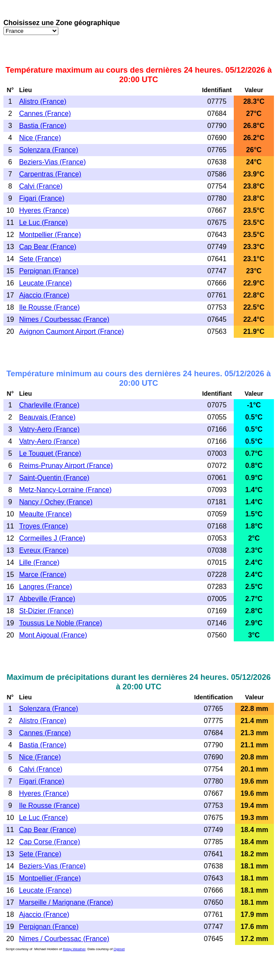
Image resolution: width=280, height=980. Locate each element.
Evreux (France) (44, 550)
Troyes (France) (43, 526)
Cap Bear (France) (48, 247)
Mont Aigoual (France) (53, 635)
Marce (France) (43, 575)
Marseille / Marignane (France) (66, 902)
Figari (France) (42, 198)
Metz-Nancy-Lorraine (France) (65, 490)
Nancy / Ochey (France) (56, 502)
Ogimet (119, 949)
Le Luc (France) (43, 223)
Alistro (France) (43, 101)
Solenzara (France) (49, 150)
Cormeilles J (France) (52, 538)
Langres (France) (46, 587)
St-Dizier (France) (46, 611)
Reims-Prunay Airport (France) (66, 466)
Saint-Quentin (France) (54, 478)
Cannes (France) (45, 114)
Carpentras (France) (50, 174)
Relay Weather (74, 949)
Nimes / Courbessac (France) (64, 319)
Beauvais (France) (47, 417)
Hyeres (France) (44, 210)
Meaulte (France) (45, 514)
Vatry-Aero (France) (49, 429)
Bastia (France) (43, 126)
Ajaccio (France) (44, 295)
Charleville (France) (49, 405)
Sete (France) (40, 259)
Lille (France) (39, 562)
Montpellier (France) (50, 235)
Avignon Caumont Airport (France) (71, 331)
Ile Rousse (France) (49, 307)
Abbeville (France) (47, 599)
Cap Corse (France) (49, 842)
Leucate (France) (45, 283)
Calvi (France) (41, 186)
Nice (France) (40, 138)
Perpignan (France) (49, 271)
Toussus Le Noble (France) (60, 623)
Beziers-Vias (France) (52, 162)
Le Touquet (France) (50, 453)
